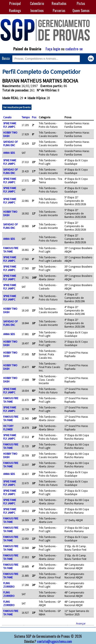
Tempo (26, 117)
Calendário (37, 3)
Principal (15, 3)
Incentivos (37, 11)
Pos (34, 117)
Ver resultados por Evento (17, 107)
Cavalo (7, 117)
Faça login (53, 49)
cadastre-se (74, 49)
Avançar (81, 623)
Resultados (59, 3)
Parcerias (59, 11)
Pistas (81, 3)
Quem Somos (81, 11)
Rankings (15, 11)
